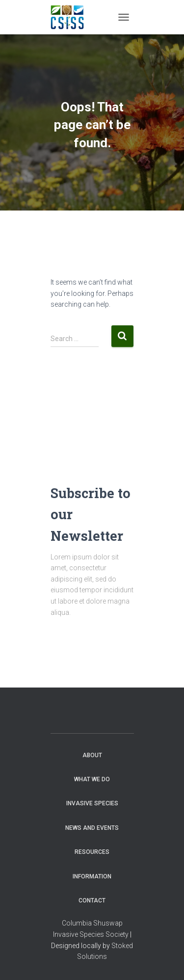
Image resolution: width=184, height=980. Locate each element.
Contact (92, 901)
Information (92, 876)
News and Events (92, 828)
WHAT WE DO (92, 779)
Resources (92, 852)
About (92, 755)
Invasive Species (92, 803)
